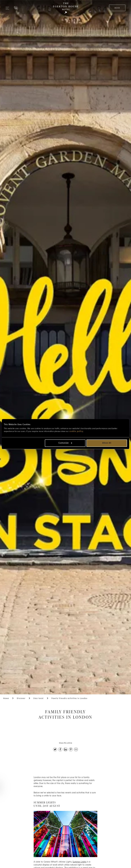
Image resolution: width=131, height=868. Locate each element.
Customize (65, 443)
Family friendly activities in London (69, 699)
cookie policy (76, 431)
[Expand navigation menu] (7, 7)
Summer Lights (79, 862)
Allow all (107, 443)
